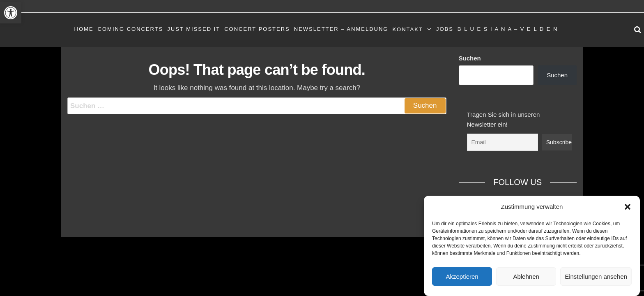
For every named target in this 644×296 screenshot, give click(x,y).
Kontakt (407, 29)
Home (84, 29)
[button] (11, 13)
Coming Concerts (131, 29)
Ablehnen (526, 276)
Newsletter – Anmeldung (341, 29)
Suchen (470, 58)
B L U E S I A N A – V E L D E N (508, 29)
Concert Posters (257, 29)
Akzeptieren (462, 276)
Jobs (445, 29)
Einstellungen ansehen (596, 276)
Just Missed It (194, 29)
